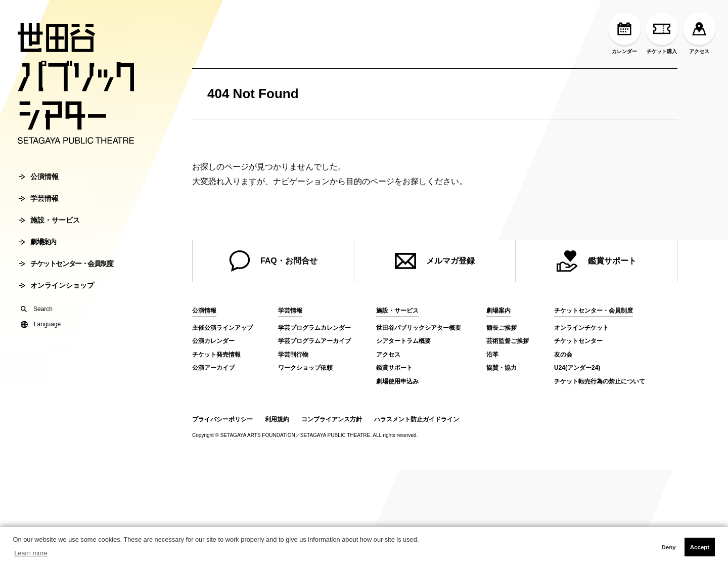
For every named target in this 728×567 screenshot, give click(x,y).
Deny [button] (668, 547)
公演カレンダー (213, 341)
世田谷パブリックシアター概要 (419, 328)
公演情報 (39, 177)
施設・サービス (49, 220)
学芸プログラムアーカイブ (314, 341)
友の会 (563, 355)
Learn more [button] (31, 553)
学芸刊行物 (293, 355)
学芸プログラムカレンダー (314, 328)
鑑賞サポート (597, 261)
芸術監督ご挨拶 (508, 341)
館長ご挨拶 (502, 328)
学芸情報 (39, 198)
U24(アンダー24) (577, 368)
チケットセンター (578, 341)
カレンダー (624, 33)
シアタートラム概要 (403, 341)
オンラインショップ (56, 285)
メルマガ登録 (435, 261)
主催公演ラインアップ (222, 328)
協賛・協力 (502, 368)
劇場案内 (37, 242)
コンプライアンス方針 (332, 419)
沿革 (492, 355)
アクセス (699, 33)
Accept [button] (700, 547)
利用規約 (277, 419)
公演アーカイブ (213, 368)
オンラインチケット (581, 328)
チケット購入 (662, 33)
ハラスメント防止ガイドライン (417, 419)
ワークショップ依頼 (305, 368)
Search (37, 309)
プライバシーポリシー (222, 419)
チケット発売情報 (216, 355)
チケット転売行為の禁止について (600, 381)
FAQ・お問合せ (273, 261)
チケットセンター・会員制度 (66, 264)
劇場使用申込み (397, 381)
